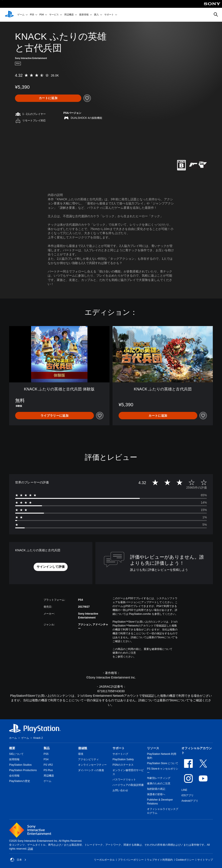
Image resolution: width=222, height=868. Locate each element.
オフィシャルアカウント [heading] (197, 750)
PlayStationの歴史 (20, 781)
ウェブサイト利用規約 (160, 860)
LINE (184, 790)
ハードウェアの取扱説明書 (128, 785)
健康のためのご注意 (124, 653)
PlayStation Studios (20, 765)
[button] (51, 567)
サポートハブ (120, 754)
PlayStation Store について (163, 763)
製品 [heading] (47, 748)
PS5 (32, 15)
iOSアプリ (188, 795)
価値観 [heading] (83, 748)
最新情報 (84, 15)
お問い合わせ (120, 790)
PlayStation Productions (23, 770)
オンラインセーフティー (92, 765)
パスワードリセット (124, 780)
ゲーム (21, 15)
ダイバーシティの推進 (91, 770)
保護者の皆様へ (156, 794)
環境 (81, 754)
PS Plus (48, 770)
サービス (54, 15)
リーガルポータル (104, 860)
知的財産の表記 (156, 789)
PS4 (42, 15)
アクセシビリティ (88, 759)
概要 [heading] (12, 748)
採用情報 (14, 759)
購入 (96, 15)
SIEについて (16, 754)
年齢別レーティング (159, 778)
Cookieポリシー (185, 860)
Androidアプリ (190, 801)
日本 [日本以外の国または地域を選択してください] (18, 860)
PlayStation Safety (123, 759)
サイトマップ (205, 860)
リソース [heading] (153, 748)
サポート (109, 15)
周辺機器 (69, 15)
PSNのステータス (123, 765)
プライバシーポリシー (131, 860)
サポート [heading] (119, 748)
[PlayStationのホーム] (9, 15)
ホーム (13, 738)
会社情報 (14, 776)
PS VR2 (48, 765)
